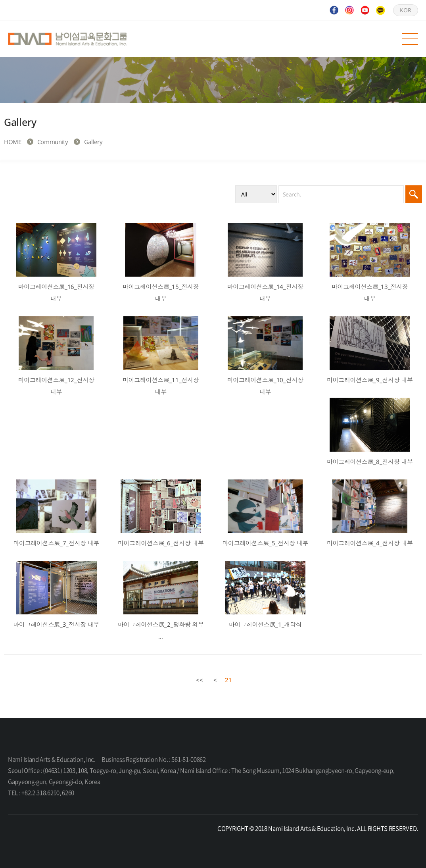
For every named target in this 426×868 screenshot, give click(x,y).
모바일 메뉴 (410, 39)
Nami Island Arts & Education (67, 39)
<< (200, 680)
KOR (405, 10)
